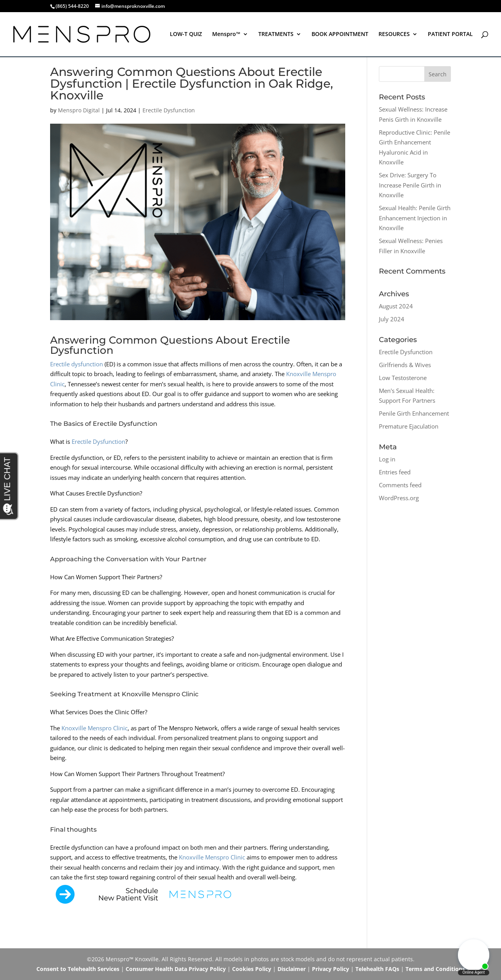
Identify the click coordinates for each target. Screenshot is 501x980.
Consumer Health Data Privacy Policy (176, 969)
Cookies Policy (252, 969)
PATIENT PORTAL (450, 34)
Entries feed (395, 472)
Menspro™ (226, 34)
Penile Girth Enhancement (414, 413)
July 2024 (392, 319)
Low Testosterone (403, 378)
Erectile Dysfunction (169, 110)
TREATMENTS (276, 34)
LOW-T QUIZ (186, 34)
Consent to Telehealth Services (78, 969)
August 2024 (396, 306)
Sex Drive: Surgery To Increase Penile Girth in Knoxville (410, 185)
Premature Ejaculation (409, 426)
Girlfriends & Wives (405, 365)
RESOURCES (394, 34)
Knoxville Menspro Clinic (95, 728)
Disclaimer (292, 969)
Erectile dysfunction (77, 364)
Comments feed (400, 485)
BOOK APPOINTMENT (340, 34)
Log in (387, 459)
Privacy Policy (331, 969)
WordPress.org (399, 498)
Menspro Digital (79, 110)
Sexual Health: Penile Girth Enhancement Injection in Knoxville (415, 218)
